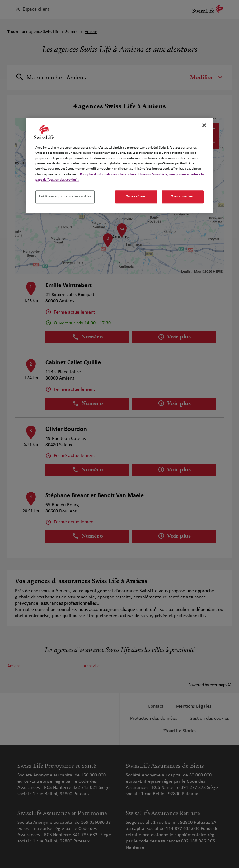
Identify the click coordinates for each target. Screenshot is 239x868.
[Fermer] (204, 125)
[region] (119, 165)
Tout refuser (136, 196)
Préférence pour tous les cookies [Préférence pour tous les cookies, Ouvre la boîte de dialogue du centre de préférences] (65, 196)
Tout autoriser (183, 196)
